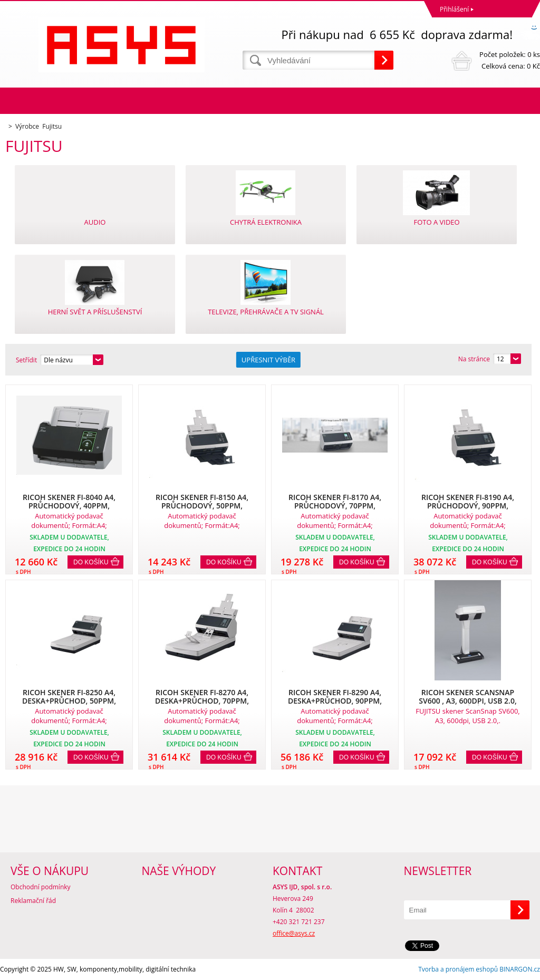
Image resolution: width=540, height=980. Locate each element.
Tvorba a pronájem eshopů (458, 969)
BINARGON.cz (520, 969)
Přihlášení (454, 9)
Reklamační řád (33, 901)
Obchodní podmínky (41, 887)
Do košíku (91, 562)
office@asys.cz (294, 933)
